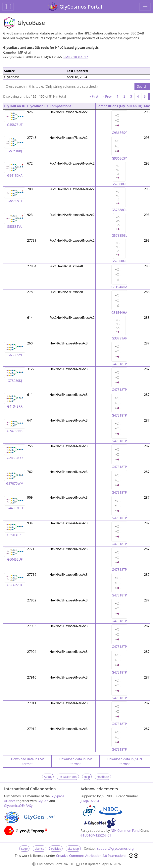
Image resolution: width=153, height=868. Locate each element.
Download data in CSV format (27, 761)
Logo (24, 849)
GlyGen (43, 801)
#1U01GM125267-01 (96, 835)
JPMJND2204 (90, 801)
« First (94, 96)
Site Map (73, 849)
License (39, 849)
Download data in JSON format (125, 761)
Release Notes (68, 777)
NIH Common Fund (125, 831)
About (48, 777)
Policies (56, 849)
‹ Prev (108, 96)
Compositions (60, 106)
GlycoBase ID (37, 106)
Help (87, 777)
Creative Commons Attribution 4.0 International (97, 856)
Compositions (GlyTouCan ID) (119, 106)
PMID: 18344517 (76, 57)
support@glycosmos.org (115, 848)
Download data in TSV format (76, 761)
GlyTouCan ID (15, 106)
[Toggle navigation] (145, 7)
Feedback (103, 777)
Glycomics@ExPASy (18, 806)
